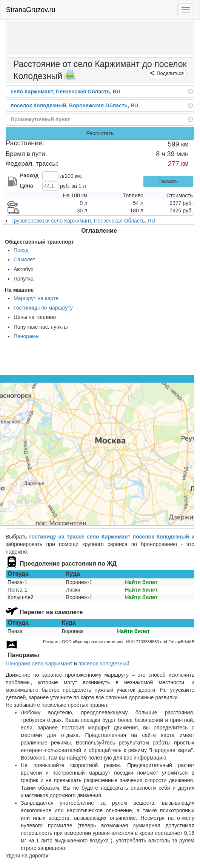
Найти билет (141, 582)
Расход (29, 175)
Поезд (21, 250)
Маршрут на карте (36, 298)
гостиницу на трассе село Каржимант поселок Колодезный (109, 537)
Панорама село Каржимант (39, 664)
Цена (26, 186)
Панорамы (27, 336)
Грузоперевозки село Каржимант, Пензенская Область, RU (83, 221)
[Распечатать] (70, 77)
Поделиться (170, 73)
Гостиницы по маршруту (43, 308)
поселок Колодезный (104, 664)
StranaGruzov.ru (31, 10)
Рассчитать (100, 133)
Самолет (24, 259)
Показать (168, 182)
